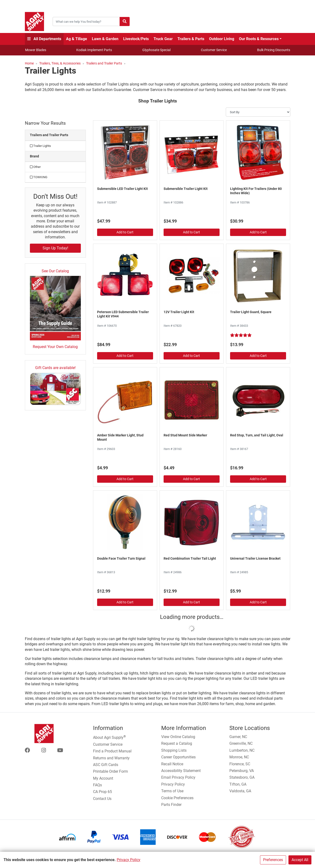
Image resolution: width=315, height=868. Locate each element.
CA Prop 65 (102, 792)
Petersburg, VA (242, 771)
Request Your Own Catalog (55, 347)
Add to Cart (125, 232)
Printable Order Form (111, 771)
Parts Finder (171, 805)
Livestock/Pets (136, 39)
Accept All (300, 860)
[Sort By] (258, 112)
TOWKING (39, 177)
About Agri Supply (109, 737)
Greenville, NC (241, 743)
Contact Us (102, 799)
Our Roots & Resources (259, 39)
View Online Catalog (178, 737)
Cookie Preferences (177, 798)
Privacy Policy (129, 860)
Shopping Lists (174, 750)
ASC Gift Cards (106, 765)
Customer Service (214, 50)
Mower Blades (36, 50)
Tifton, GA (238, 784)
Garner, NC (238, 737)
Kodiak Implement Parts (94, 50)
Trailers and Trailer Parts (104, 63)
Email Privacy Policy (178, 777)
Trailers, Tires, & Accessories (60, 63)
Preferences (273, 860)
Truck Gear (163, 39)
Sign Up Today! (55, 248)
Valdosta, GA (240, 791)
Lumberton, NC (242, 750)
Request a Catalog (177, 743)
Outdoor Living (222, 39)
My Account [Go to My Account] (103, 778)
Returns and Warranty (111, 758)
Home (29, 63)
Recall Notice (172, 764)
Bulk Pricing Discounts (274, 50)
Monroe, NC (239, 757)
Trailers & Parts (191, 39)
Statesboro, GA (242, 777)
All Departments (44, 39)
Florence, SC (240, 764)
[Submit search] (125, 21)
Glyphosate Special (156, 50)
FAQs (97, 785)
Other (35, 167)
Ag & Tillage (77, 39)
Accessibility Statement (181, 771)
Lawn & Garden (105, 39)
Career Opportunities (178, 757)
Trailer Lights (40, 146)
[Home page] (34, 21)
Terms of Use (172, 791)
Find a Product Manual (112, 751)
